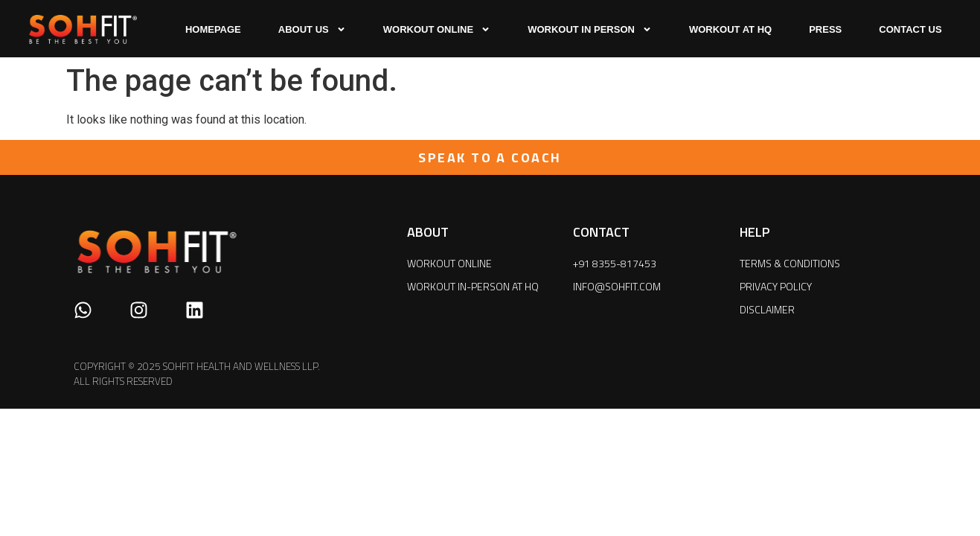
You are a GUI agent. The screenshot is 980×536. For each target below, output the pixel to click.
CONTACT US (910, 29)
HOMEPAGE (213, 29)
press (825, 29)
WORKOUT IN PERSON (590, 29)
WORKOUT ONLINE (437, 29)
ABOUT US (312, 29)
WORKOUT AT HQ (730, 29)
